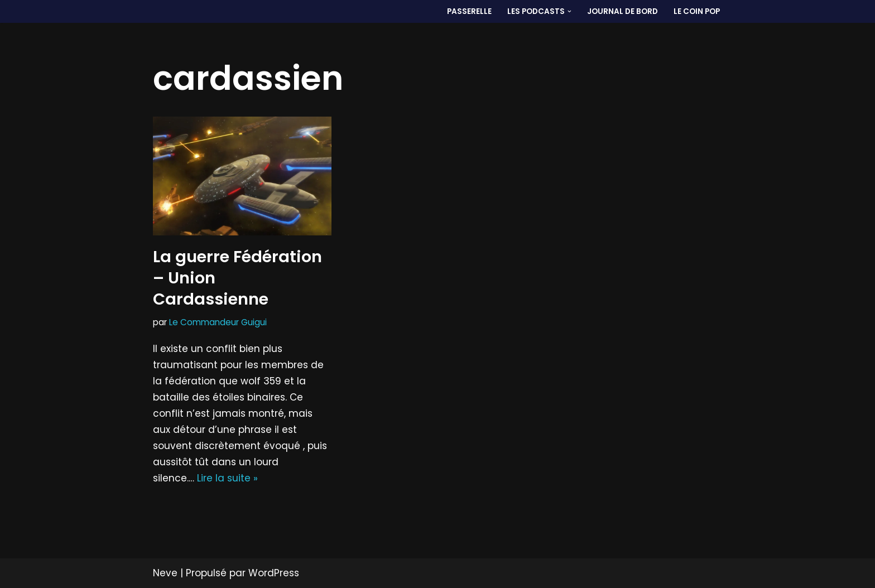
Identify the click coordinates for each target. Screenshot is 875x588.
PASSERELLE (469, 11)
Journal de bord (622, 11)
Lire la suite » (227, 478)
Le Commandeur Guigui (218, 322)
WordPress (274, 573)
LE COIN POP (697, 11)
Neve (165, 573)
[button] (569, 11)
